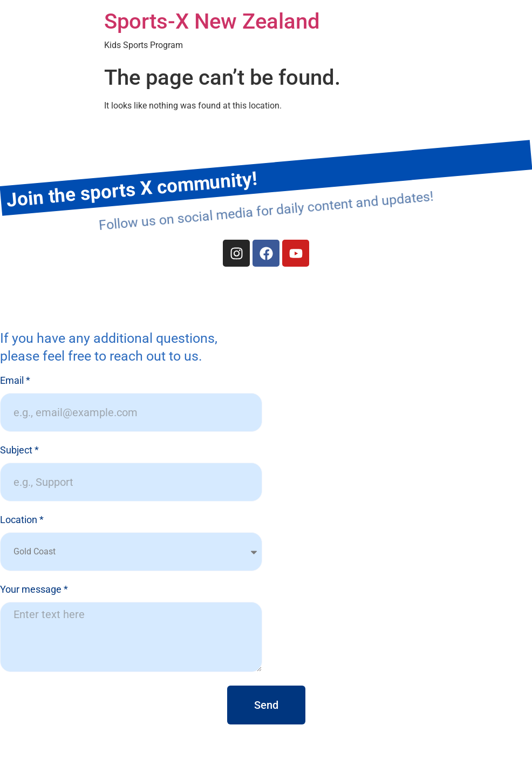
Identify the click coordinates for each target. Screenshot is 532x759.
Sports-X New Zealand (212, 21)
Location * (22, 520)
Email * (15, 381)
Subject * (19, 450)
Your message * (34, 590)
